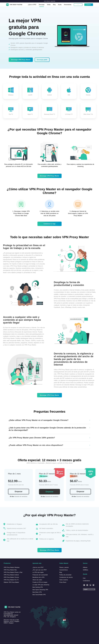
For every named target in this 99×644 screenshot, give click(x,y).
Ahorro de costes (37, 580)
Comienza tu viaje (49, 224)
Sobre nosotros (64, 580)
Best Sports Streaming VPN (40, 590)
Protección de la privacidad (40, 575)
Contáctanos (86, 581)
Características (64, 570)
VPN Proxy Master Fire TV (11, 580)
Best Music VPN (37, 592)
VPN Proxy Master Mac (10, 570)
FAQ (84, 578)
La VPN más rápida (38, 572)
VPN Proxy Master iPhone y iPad (13, 572)
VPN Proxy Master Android (11, 575)
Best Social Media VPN (39, 595)
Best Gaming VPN (38, 587)
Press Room (63, 582)
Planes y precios (64, 567)
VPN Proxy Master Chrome (11, 577)
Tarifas (49, 5)
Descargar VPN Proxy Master (21, 60)
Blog (54, 5)
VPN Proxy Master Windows (12, 567)
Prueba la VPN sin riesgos (40, 582)
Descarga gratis (42, 60)
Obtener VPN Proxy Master (11, 582)
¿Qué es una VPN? (38, 567)
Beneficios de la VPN (38, 577)
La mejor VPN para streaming (41, 585)
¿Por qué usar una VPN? (40, 570)
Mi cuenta (78, 5)
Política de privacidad (65, 575)
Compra (89, 5)
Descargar (42, 5)
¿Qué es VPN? (32, 5)
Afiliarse (85, 567)
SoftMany (86, 570)
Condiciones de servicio (66, 577)
